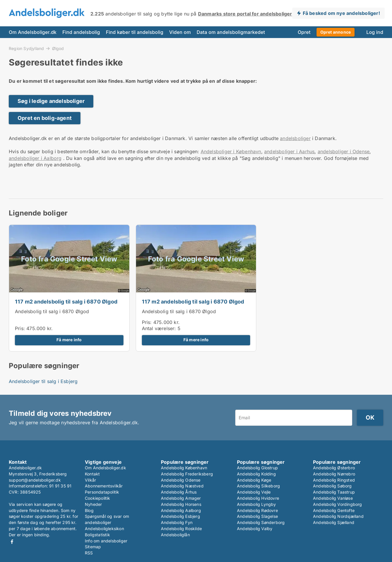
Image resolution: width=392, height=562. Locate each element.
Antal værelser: (159, 328)
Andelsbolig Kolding (256, 474)
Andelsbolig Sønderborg (261, 522)
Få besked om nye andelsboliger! (341, 13)
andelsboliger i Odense (344, 151)
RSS (89, 553)
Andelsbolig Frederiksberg (187, 474)
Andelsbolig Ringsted (334, 480)
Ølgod (58, 49)
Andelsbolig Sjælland (334, 522)
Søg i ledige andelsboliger (51, 101)
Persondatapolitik (102, 492)
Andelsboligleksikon (104, 529)
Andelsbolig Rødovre (257, 510)
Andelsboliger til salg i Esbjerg (43, 381)
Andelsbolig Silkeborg (258, 486)
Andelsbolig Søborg (332, 486)
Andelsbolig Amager (181, 498)
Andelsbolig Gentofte (334, 510)
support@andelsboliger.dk (35, 480)
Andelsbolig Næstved (182, 486)
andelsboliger (295, 138)
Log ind (375, 32)
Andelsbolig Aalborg (181, 510)
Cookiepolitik (98, 498)
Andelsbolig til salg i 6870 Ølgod (52, 311)
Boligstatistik (97, 535)
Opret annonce (336, 32)
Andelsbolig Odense (181, 480)
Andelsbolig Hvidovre (258, 498)
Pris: (21, 328)
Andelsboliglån (175, 535)
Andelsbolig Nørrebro (334, 474)
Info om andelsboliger (106, 541)
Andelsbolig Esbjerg (180, 516)
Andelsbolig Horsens (181, 504)
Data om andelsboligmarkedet (231, 32)
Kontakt (92, 474)
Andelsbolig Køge (254, 480)
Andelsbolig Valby (255, 529)
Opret (304, 32)
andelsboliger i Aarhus (289, 151)
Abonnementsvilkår (104, 486)
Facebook (12, 542)
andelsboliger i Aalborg (35, 158)
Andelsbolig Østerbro (334, 468)
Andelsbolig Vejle (254, 492)
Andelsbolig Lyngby (257, 504)
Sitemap (93, 547)
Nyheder (93, 504)
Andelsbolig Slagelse (257, 516)
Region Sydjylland (26, 48)
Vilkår (90, 480)
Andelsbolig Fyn (177, 522)
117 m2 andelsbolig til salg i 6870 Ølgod (66, 302)
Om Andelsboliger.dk (33, 32)
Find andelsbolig (81, 32)
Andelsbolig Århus (179, 492)
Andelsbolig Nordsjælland (338, 516)
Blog (89, 510)
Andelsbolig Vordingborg (338, 504)
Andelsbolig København (184, 468)
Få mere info (69, 340)
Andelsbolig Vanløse (333, 498)
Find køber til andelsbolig (135, 32)
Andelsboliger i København (231, 151)
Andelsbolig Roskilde (181, 529)
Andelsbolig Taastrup (334, 492)
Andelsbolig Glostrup (257, 468)
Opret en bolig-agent (45, 118)
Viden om (180, 32)
